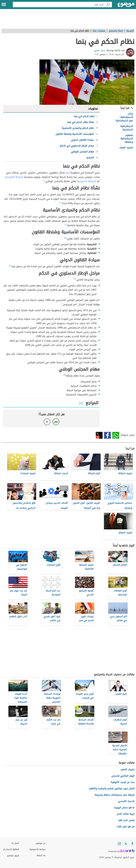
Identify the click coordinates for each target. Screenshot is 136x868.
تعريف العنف (126, 148)
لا (47, 422)
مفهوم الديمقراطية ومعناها (127, 139)
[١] (44, 181)
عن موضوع (41, 843)
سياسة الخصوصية (38, 849)
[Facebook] (132, 844)
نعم (56, 422)
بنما (68, 173)
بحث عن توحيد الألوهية (123, 782)
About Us (41, 856)
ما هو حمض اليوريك (124, 808)
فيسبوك (107, 435)
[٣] (75, 279)
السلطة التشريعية (87, 181)
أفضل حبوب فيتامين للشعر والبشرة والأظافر (112, 789)
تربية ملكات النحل (126, 814)
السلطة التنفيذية (14, 177)
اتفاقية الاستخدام (11, 849)
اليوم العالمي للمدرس (123, 776)
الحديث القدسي (126, 801)
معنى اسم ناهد (126, 820)
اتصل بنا (15, 843)
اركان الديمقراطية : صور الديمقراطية (124, 117)
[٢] (60, 203)
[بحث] (108, 5)
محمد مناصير (100, 50)
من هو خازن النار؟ (126, 827)
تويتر (99, 435)
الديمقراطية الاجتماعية (127, 128)
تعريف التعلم (128, 770)
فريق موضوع (13, 856)
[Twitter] (126, 844)
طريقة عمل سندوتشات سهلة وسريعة (115, 795)
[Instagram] (119, 844)
